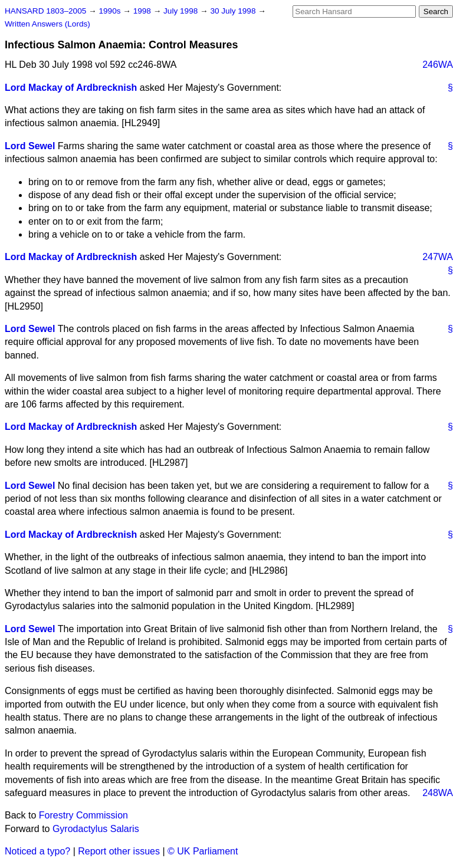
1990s (111, 11)
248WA (438, 793)
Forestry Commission (83, 815)
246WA (438, 65)
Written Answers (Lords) (47, 24)
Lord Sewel (30, 146)
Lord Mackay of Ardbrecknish (71, 88)
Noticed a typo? (37, 851)
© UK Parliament (203, 851)
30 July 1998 (234, 11)
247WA (438, 257)
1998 (143, 11)
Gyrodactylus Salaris (96, 829)
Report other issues (119, 851)
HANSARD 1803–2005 (45, 11)
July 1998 (182, 11)
